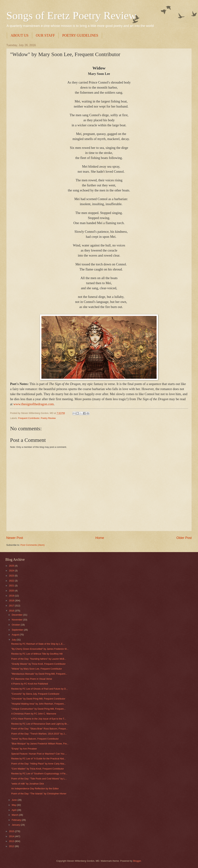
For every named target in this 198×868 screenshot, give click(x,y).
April (14, 810)
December (17, 615)
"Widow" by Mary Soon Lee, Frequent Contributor (37, 669)
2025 (12, 566)
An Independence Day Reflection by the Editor (35, 789)
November (17, 620)
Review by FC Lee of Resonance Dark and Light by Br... (40, 724)
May (14, 805)
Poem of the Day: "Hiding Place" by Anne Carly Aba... (39, 764)
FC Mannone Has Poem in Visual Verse (32, 679)
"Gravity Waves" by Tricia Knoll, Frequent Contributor (38, 664)
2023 (12, 576)
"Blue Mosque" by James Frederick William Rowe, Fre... (40, 744)
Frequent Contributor (29, 418)
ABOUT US (20, 35)
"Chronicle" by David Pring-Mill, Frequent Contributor (38, 699)
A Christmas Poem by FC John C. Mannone (34, 714)
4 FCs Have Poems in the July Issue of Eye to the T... (39, 719)
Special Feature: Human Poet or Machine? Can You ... (39, 754)
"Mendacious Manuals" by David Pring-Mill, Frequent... (39, 674)
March (15, 815)
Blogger (137, 861)
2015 (12, 831)
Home (100, 538)
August (16, 635)
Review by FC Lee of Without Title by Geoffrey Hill (37, 654)
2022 (12, 581)
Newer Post (15, 538)
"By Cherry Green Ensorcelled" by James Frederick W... (40, 649)
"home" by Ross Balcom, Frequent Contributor (35, 739)
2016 (12, 611)
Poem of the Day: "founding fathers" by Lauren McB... (39, 659)
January (16, 825)
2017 (12, 606)
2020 (12, 591)
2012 (12, 846)
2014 (12, 836)
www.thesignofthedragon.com (34, 404)
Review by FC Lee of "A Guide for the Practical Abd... (38, 759)
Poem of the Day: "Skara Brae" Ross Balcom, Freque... (40, 729)
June (15, 800)
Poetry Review (48, 418)
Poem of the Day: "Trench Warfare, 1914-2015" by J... (39, 734)
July (14, 640)
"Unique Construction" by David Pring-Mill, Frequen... (38, 709)
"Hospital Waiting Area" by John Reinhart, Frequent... (38, 704)
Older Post (184, 538)
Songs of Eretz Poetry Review (71, 16)
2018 (12, 601)
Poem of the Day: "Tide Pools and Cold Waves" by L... (39, 779)
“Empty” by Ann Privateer (24, 749)
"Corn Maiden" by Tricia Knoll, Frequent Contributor (38, 769)
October (16, 625)
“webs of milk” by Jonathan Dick (28, 784)
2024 (12, 571)
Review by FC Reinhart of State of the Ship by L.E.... (38, 644)
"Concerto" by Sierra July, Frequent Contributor (35, 694)
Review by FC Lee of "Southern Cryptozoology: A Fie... (39, 774)
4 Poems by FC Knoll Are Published (30, 684)
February (17, 820)
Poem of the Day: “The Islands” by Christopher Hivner (39, 794)
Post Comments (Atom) (33, 545)
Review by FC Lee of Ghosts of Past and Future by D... (39, 689)
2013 (12, 841)
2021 (12, 586)
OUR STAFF (45, 35)
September (18, 630)
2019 (12, 596)
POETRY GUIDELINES (80, 35)
